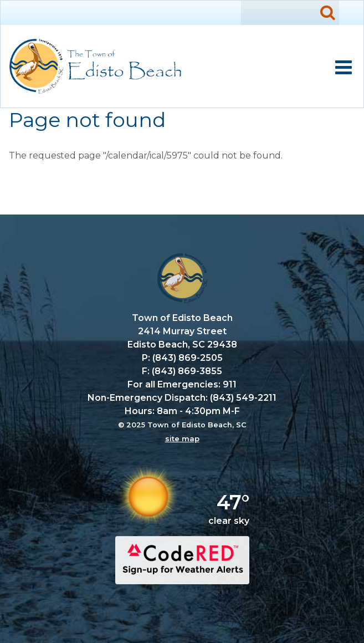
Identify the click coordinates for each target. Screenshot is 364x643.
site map (182, 438)
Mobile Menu (344, 68)
